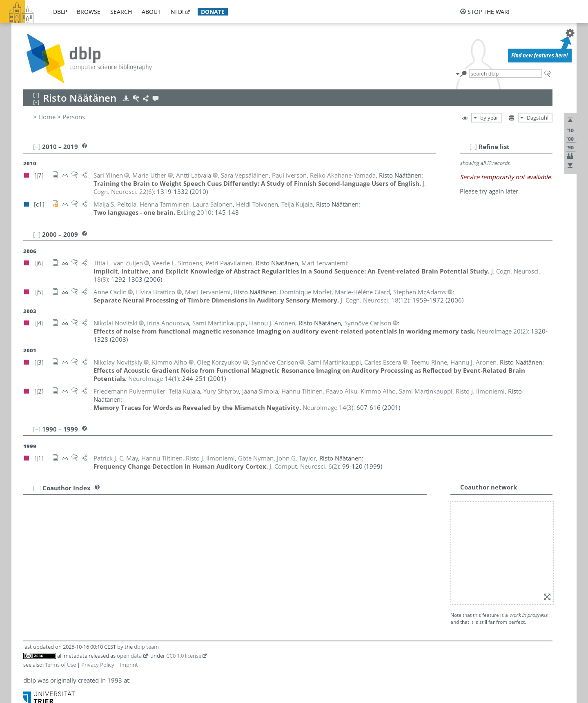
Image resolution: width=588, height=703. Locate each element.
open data (129, 656)
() (375, 300)
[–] (473, 147)
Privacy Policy (98, 665)
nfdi (177, 12)
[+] (37, 488)
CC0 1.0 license (184, 656)
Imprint (129, 665)
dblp (60, 12)
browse (89, 12)
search (121, 12)
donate (213, 12)
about (151, 12)
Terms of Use (60, 665)
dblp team (146, 647)
